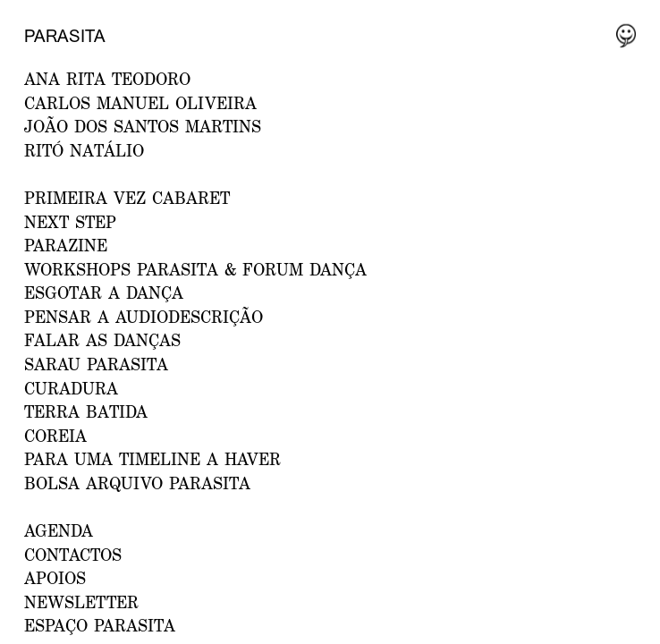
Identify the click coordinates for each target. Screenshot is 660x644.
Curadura (71, 388)
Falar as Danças (102, 340)
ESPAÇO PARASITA (100, 625)
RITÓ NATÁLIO (84, 150)
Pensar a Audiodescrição (144, 317)
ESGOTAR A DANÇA (104, 292)
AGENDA (59, 530)
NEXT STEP (70, 222)
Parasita (65, 36)
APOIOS (55, 578)
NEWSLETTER (81, 602)
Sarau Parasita (96, 364)
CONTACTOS (73, 555)
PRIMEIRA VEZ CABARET (127, 198)
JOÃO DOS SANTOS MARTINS (143, 126)
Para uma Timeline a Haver (152, 459)
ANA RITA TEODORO (107, 79)
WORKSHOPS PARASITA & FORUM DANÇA (195, 269)
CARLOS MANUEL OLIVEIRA (140, 103)
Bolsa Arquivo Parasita (137, 483)
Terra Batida (86, 411)
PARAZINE (66, 245)
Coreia (55, 436)
